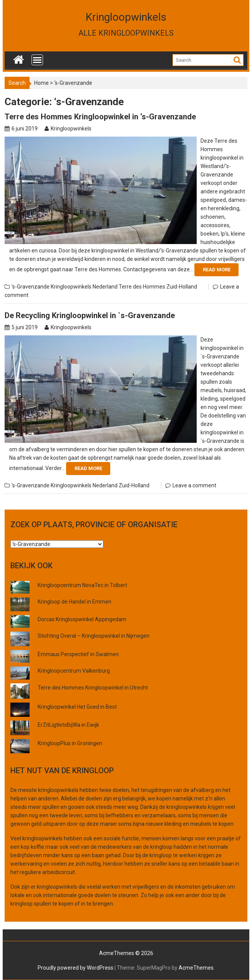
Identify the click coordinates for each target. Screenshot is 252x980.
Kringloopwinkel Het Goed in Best (77, 707)
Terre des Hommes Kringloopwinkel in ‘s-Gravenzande (100, 117)
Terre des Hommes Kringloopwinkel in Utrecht (93, 688)
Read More (217, 270)
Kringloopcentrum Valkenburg (74, 671)
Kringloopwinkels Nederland (84, 287)
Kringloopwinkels (126, 17)
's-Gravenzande (31, 287)
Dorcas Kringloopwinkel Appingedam (82, 619)
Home (41, 83)
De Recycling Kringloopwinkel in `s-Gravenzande (90, 315)
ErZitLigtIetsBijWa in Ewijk (68, 725)
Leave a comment (194, 485)
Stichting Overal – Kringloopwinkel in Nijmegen (94, 636)
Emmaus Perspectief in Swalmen (78, 654)
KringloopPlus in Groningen (70, 743)
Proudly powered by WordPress (75, 968)
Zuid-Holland (182, 287)
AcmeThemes (196, 968)
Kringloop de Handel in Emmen (75, 602)
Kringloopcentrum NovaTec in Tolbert (82, 585)
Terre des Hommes (142, 287)
